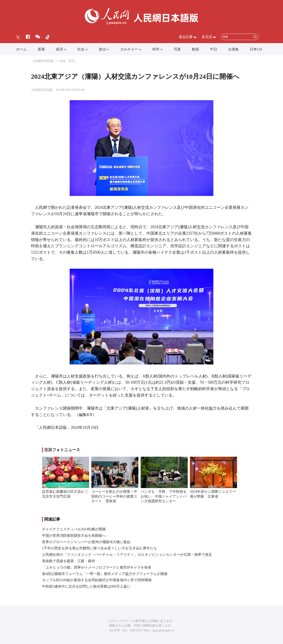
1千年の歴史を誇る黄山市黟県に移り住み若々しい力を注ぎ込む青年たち (99, 548)
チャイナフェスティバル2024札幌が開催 (74, 529)
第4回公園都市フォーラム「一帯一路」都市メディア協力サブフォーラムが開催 (105, 574)
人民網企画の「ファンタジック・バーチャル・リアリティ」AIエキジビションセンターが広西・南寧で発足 (127, 555)
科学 (156, 49)
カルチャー (129, 49)
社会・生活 (67, 61)
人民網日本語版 (43, 61)
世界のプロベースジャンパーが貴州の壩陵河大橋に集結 (86, 542)
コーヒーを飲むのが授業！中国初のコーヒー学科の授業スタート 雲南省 (114, 496)
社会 (81, 49)
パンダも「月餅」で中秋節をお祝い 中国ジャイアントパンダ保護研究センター (164, 496)
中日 (214, 49)
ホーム (21, 49)
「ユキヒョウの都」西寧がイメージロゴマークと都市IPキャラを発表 (97, 567)
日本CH (256, 49)
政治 (102, 49)
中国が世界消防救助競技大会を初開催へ (74, 536)
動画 (195, 49)
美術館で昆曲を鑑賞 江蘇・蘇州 (69, 561)
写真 (177, 49)
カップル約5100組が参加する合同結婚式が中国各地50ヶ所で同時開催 (97, 580)
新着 (41, 49)
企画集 (233, 49)
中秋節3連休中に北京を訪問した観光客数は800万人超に (86, 586)
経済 (59, 49)
